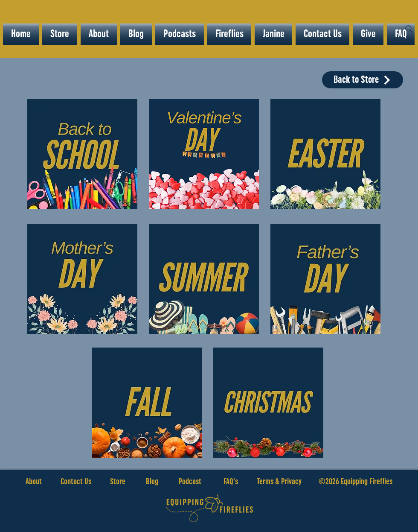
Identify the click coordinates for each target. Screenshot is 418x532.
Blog (152, 482)
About (34, 482)
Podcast (190, 482)
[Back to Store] (363, 80)
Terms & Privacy (279, 482)
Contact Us (76, 482)
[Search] (409, 29)
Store (128, 482)
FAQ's (231, 482)
